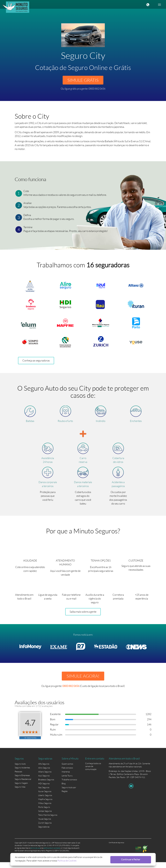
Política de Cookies (55, 860)
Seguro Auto (20, 770)
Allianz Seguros (45, 778)
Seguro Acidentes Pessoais (22, 776)
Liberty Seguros (45, 801)
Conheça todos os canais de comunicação (93, 770)
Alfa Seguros (44, 770)
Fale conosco (67, 774)
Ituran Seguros (45, 797)
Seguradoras (44, 833)
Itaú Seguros (44, 793)
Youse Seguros (45, 825)
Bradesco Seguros (46, 785)
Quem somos (67, 770)
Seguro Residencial (23, 785)
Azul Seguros (44, 782)
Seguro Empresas (22, 782)
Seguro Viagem (21, 789)
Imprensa (66, 778)
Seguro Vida (20, 793)
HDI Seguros (44, 789)
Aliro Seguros (44, 774)
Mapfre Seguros (45, 805)
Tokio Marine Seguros (48, 821)
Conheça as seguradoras (36, 363)
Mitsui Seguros (45, 809)
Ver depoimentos (30, 743)
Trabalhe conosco (69, 785)
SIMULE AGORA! (83, 681)
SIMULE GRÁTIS (83, 81)
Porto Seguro (44, 813)
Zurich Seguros (45, 829)
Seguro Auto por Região (69, 794)
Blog (64, 789)
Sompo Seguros (45, 817)
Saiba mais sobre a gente (83, 616)
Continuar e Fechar (136, 859)
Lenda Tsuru (67, 782)
